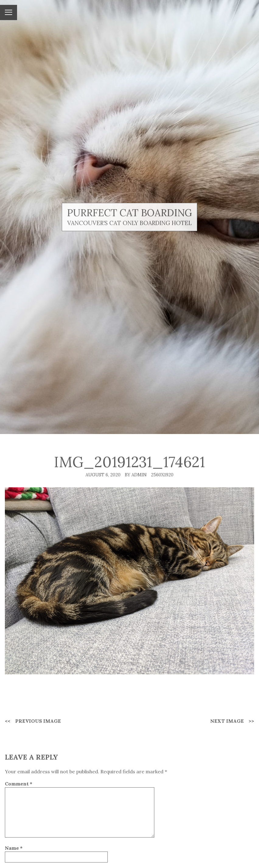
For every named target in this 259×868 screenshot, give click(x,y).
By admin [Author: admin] (136, 475)
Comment (19, 784)
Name (14, 848)
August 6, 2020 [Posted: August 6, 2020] (103, 475)
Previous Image (38, 721)
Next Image (227, 721)
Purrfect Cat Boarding (129, 213)
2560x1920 (162, 475)
